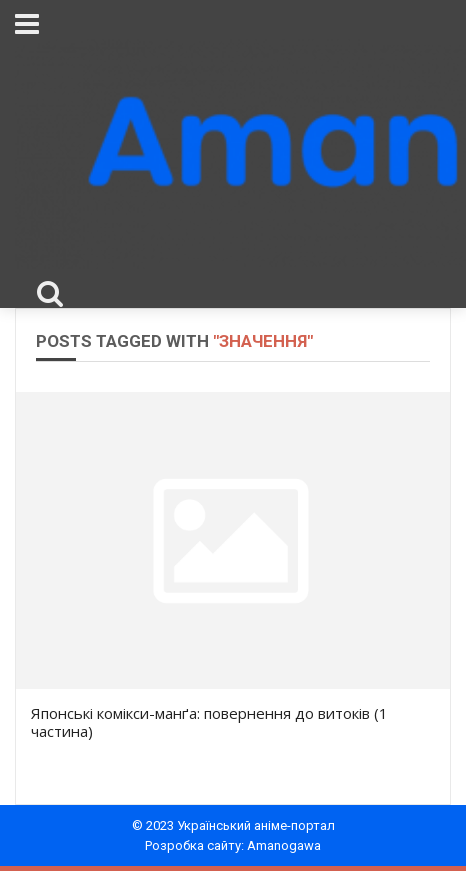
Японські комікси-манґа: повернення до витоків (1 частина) (209, 722)
